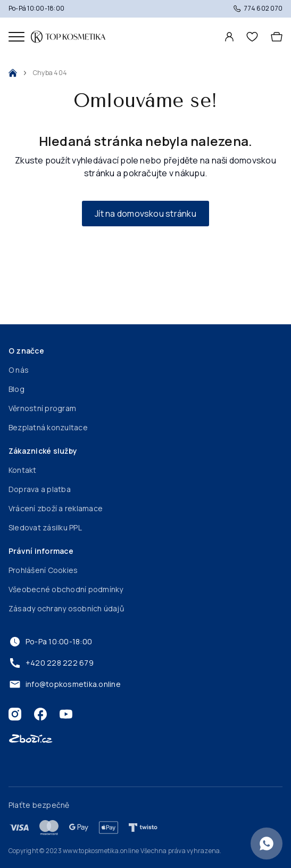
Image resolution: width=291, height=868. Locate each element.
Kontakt (23, 470)
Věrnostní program (42, 408)
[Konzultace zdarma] (267, 844)
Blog (16, 389)
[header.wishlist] (252, 37)
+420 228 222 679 (51, 663)
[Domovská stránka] (68, 37)
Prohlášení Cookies (43, 570)
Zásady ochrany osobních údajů (66, 608)
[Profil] (229, 37)
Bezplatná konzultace (48, 427)
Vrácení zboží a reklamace (56, 508)
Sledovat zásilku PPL (45, 527)
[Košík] (277, 37)
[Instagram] (15, 714)
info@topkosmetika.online (65, 684)
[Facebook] (40, 714)
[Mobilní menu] (16, 37)
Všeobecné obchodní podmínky (66, 589)
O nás (19, 370)
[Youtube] (66, 714)
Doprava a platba (40, 489)
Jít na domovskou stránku (145, 214)
